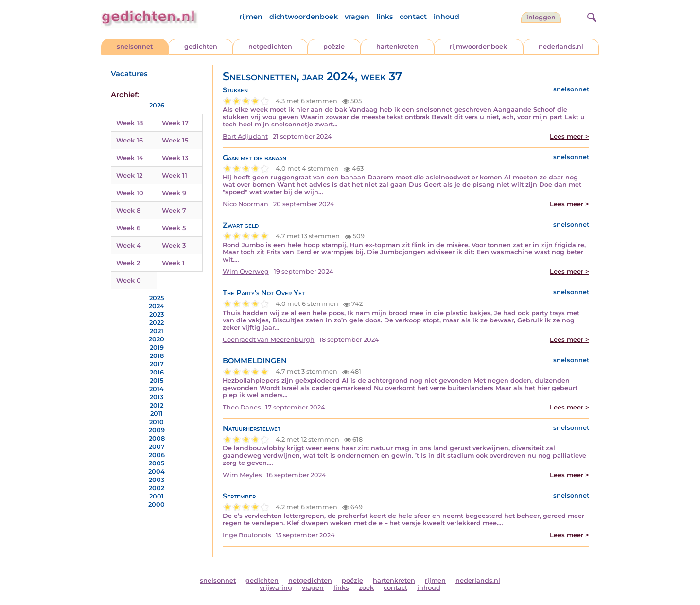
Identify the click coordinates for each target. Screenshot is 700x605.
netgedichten (270, 46)
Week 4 (129, 245)
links (385, 17)
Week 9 (174, 193)
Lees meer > (569, 136)
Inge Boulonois (247, 535)
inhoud (446, 17)
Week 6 (128, 228)
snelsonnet (135, 46)
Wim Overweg (246, 272)
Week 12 (129, 175)
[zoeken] (591, 16)
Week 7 (174, 210)
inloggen (541, 17)
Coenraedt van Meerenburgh (269, 340)
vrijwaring (276, 588)
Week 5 (174, 228)
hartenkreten (397, 46)
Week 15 (175, 140)
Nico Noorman (245, 204)
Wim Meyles (242, 475)
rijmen (251, 17)
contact (413, 17)
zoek (366, 588)
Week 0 (129, 280)
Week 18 (130, 123)
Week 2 (128, 263)
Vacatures (129, 74)
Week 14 (130, 158)
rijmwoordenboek (478, 46)
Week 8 (128, 210)
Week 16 (130, 140)
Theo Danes (242, 407)
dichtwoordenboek (304, 17)
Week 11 (175, 175)
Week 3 (174, 245)
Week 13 (175, 158)
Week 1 (173, 263)
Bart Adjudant (245, 136)
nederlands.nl (561, 46)
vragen (357, 17)
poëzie (334, 46)
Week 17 (175, 123)
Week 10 (130, 193)
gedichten (201, 46)
